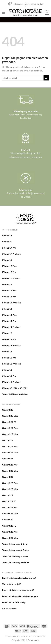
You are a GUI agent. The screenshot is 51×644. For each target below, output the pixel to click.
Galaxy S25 (8, 410)
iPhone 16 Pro (9, 272)
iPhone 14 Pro (9, 321)
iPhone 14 (7, 309)
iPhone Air (7, 242)
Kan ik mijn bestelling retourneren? (19, 578)
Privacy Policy (13, 636)
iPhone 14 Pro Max (11, 327)
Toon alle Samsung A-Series (15, 550)
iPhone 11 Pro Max (11, 382)
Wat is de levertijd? (11, 584)
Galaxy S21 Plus (10, 507)
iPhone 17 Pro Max (11, 254)
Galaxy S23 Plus (10, 465)
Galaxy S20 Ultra (10, 538)
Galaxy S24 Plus (10, 446)
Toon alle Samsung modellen (16, 562)
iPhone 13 (7, 333)
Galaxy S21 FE (9, 501)
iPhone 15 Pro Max (11, 303)
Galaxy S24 (8, 440)
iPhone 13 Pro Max (11, 345)
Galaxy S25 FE (9, 422)
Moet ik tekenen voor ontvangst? (18, 590)
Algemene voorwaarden (34, 636)
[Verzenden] (46, 78)
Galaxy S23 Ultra (10, 471)
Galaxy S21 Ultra (10, 513)
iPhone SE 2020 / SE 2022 (15, 388)
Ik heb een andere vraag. (14, 602)
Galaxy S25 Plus (10, 428)
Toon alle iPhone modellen (15, 394)
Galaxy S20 (8, 520)
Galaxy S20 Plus (10, 532)
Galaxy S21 (8, 495)
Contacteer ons (10, 608)
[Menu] (4, 13)
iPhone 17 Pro (9, 248)
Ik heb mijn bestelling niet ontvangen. (20, 596)
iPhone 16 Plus (9, 266)
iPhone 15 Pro (9, 297)
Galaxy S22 (8, 477)
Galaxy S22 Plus (10, 483)
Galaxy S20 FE (9, 526)
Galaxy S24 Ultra (10, 452)
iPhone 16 (7, 260)
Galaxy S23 (8, 458)
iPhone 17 (7, 235)
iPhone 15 (7, 284)
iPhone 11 (7, 370)
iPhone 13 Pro (9, 339)
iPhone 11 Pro (9, 376)
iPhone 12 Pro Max (11, 364)
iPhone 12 (7, 351)
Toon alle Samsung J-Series (15, 556)
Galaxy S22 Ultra (10, 489)
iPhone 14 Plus (9, 315)
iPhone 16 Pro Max (11, 278)
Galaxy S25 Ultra (10, 434)
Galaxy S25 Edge (10, 416)
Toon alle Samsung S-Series (15, 544)
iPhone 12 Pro (9, 358)
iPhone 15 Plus (9, 290)
